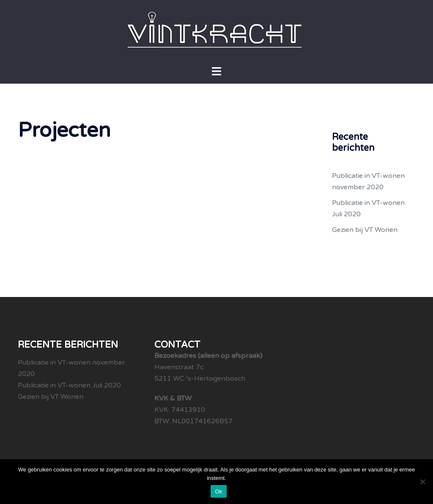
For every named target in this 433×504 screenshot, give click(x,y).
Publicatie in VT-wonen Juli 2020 (69, 385)
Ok (218, 492)
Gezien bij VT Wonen (365, 230)
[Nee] (422, 482)
